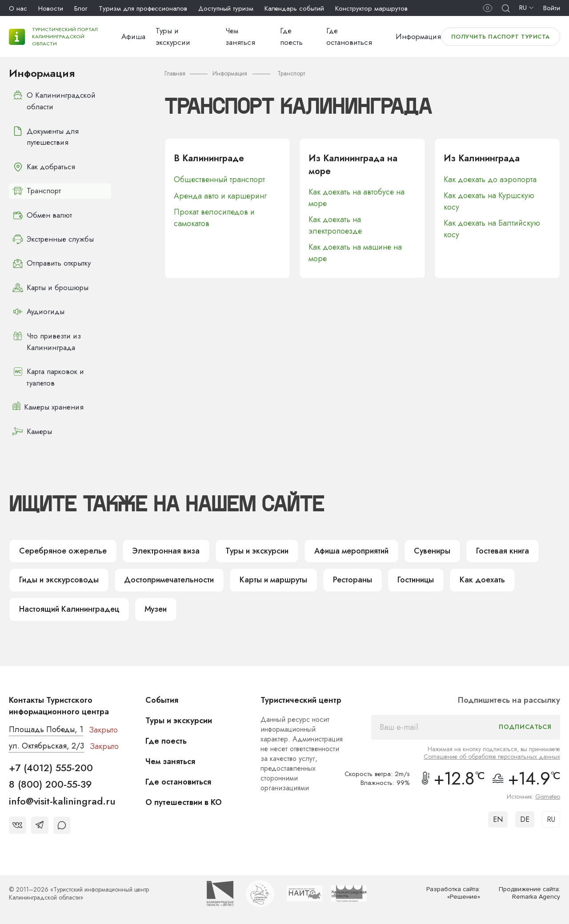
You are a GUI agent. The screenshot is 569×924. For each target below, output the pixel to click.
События (162, 698)
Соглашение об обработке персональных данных (492, 755)
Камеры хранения (48, 406)
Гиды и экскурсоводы (58, 578)
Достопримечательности (165, 578)
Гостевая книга (493, 549)
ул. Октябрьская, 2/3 (46, 745)
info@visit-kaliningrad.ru (62, 799)
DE (525, 818)
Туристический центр (301, 698)
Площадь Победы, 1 (46, 728)
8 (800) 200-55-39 (50, 782)
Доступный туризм (226, 8)
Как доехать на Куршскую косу (489, 201)
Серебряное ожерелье (60, 549)
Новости (51, 8)
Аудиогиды (38, 311)
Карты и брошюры (51, 287)
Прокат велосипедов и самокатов (214, 217)
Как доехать (470, 578)
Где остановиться (178, 780)
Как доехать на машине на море (355, 253)
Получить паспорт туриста (501, 37)
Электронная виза (160, 549)
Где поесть (166, 739)
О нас (18, 8)
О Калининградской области (54, 101)
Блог (81, 8)
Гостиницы (405, 578)
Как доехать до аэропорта (490, 179)
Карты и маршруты (266, 578)
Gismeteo (548, 795)
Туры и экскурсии (249, 549)
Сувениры (424, 549)
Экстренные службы (54, 239)
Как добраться (44, 167)
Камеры (32, 430)
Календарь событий (294, 8)
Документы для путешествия (46, 137)
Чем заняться (170, 760)
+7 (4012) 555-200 (51, 766)
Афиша (133, 36)
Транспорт (37, 191)
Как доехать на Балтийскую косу (492, 229)
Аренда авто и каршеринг (220, 195)
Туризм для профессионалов (143, 8)
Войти (552, 8)
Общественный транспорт (219, 179)
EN (498, 818)
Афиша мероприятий (343, 549)
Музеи (155, 608)
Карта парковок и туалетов (49, 376)
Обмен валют (42, 215)
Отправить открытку (52, 263)
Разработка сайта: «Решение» (453, 892)
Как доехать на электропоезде (335, 226)
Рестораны (343, 578)
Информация (418, 36)
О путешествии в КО (184, 801)
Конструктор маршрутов (371, 8)
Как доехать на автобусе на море (357, 198)
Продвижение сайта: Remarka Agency (529, 892)
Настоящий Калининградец (69, 608)
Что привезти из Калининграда (47, 340)
